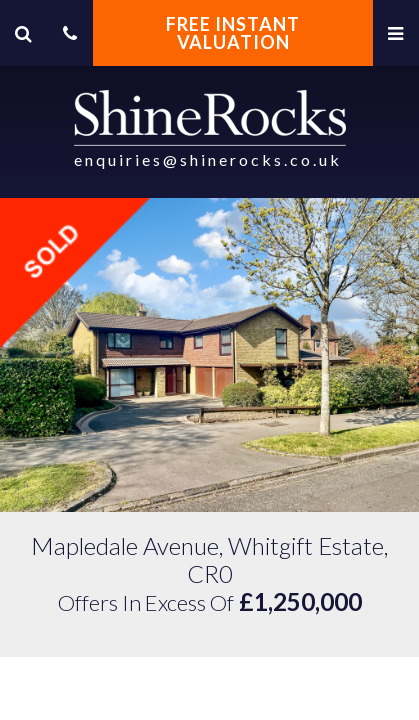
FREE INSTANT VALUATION (233, 33)
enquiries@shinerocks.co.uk (208, 159)
